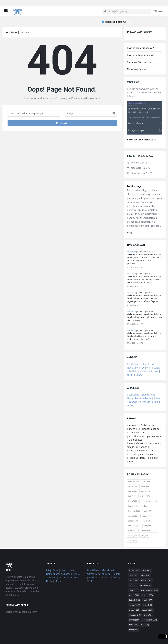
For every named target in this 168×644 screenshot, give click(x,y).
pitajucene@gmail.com (21, 601)
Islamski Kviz (148, 353)
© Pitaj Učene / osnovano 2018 (84, 637)
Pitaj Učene (133, 353)
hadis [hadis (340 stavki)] (133, 480)
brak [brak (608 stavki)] (146, 470)
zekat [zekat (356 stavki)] (133, 524)
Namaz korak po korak (139, 356)
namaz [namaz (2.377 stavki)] (134, 504)
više (130, 221)
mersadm (132, 240)
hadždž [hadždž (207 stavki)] (146, 480)
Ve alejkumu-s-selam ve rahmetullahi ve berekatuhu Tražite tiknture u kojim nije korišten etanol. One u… (144, 267)
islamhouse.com (136, 421)
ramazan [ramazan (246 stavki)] (134, 514)
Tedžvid (133, 360)
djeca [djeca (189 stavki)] (133, 475)
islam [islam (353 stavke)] (133, 490)
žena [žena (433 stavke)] (133, 529)
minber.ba (142, 436)
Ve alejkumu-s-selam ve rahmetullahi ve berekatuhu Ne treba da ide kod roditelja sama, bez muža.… (144, 323)
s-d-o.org (153, 446)
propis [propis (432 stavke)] (133, 509)
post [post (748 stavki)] (147, 504)
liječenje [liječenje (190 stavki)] (134, 500)
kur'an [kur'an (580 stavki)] (133, 495)
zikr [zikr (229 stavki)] (144, 524)
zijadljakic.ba (136, 428)
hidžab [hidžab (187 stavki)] (145, 485)
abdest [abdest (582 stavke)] (133, 470)
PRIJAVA (158, 5)
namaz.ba (132, 450)
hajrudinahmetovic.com (140, 432)
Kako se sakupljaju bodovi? (141, 44)
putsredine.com (146, 443)
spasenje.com (153, 425)
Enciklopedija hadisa (149, 417)
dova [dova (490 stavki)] (145, 475)
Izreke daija (134, 175)
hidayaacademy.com (138, 439)
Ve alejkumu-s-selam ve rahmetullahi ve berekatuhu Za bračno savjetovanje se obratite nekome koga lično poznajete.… (145, 246)
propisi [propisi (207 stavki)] (147, 509)
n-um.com (133, 414)
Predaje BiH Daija (136, 446)
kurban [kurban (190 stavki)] (147, 495)
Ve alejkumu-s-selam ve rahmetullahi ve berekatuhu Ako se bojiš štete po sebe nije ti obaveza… (145, 304)
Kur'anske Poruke (149, 360)
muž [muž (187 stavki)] (147, 500)
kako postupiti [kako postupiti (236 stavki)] (149, 490)
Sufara (157, 356)
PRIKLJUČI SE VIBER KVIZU (142, 128)
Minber (140, 364)
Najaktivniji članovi (114, 16)
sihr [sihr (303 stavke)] (147, 514)
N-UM (130, 364)
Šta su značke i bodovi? (139, 51)
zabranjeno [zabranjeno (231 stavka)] (149, 519)
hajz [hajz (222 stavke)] (132, 485)
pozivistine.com (135, 425)
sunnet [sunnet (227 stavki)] (134, 519)
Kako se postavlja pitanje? (140, 37)
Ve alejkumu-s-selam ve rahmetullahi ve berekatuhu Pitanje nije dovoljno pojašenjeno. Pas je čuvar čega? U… (144, 286)
